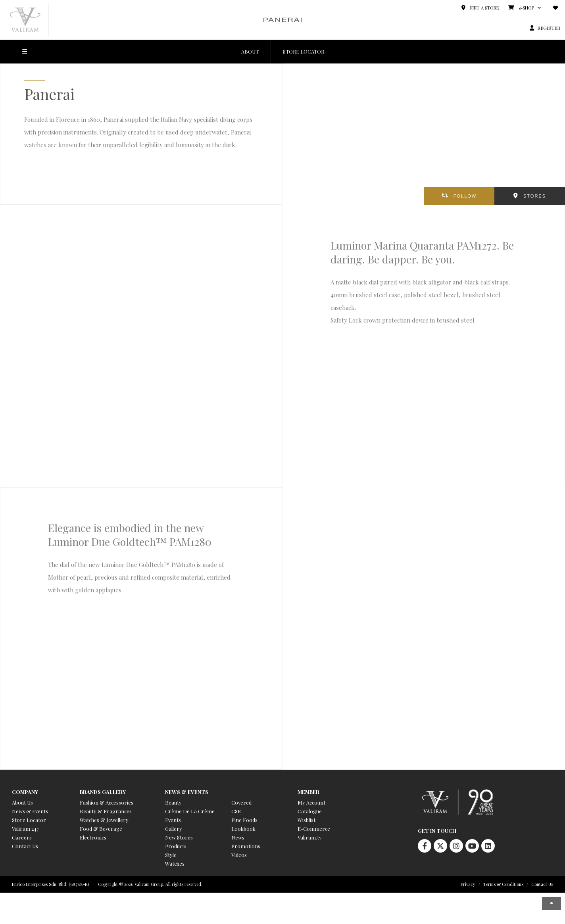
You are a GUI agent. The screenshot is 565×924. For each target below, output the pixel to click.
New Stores (179, 837)
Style (171, 855)
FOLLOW (465, 196)
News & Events (30, 811)
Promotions (246, 846)
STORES (535, 196)
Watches (175, 863)
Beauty (173, 802)
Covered (241, 802)
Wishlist (307, 820)
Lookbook (243, 829)
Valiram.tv (309, 837)
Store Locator (29, 820)
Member (308, 792)
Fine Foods (244, 820)
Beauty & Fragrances (106, 811)
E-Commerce (314, 829)
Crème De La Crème (190, 811)
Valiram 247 (25, 829)
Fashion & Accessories (107, 802)
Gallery (174, 829)
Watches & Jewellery (104, 820)
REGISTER (549, 28)
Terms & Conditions (503, 884)
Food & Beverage (101, 829)
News (238, 837)
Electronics (93, 837)
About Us (22, 802)
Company (25, 792)
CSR (236, 811)
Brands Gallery (103, 792)
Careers (22, 837)
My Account (311, 802)
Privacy (468, 884)
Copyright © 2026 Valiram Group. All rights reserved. (150, 884)
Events (173, 820)
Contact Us (25, 846)
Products (176, 846)
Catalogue (310, 811)
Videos (239, 855)
